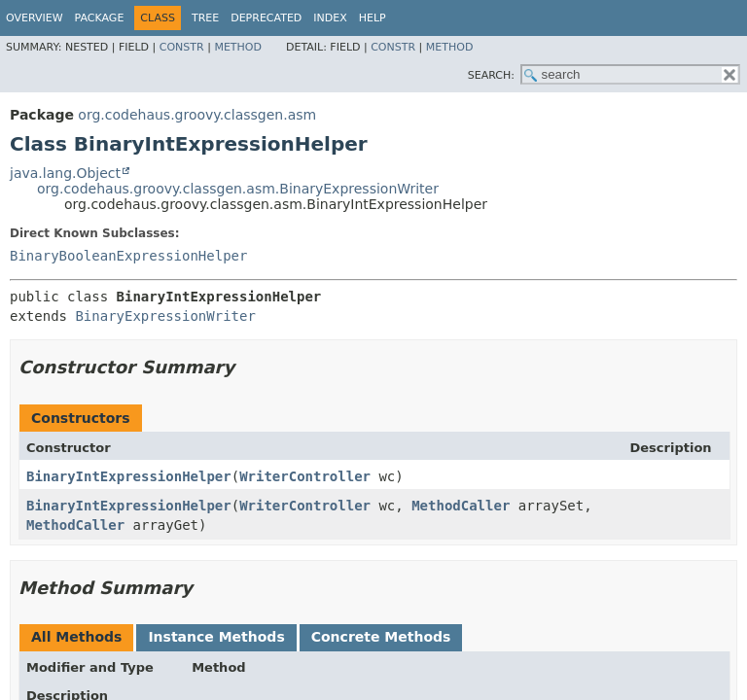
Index (330, 18)
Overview (35, 18)
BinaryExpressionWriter (165, 316)
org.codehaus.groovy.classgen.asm (197, 115)
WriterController (305, 476)
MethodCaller (461, 506)
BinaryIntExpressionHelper (129, 476)
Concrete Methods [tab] (381, 637)
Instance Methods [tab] (216, 637)
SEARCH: (491, 75)
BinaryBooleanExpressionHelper (128, 256)
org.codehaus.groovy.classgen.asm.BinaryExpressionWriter (238, 189)
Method (238, 47)
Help (373, 18)
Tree (205, 18)
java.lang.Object (65, 173)
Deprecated (266, 18)
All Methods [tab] (76, 637)
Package (100, 18)
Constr (182, 47)
